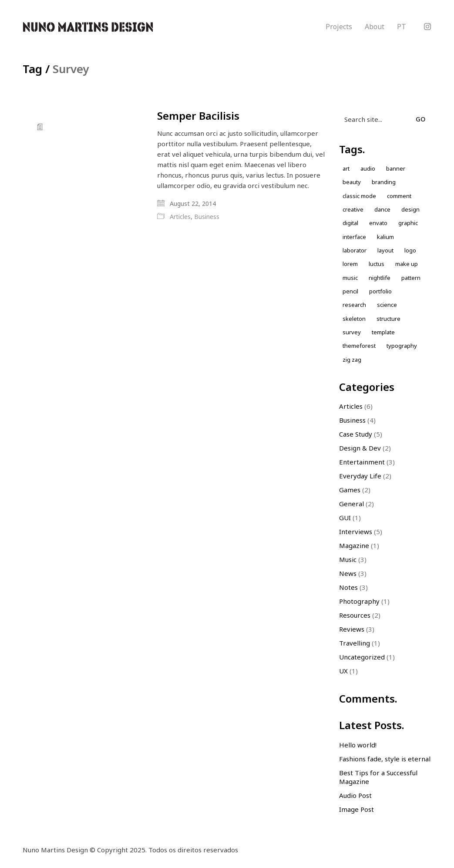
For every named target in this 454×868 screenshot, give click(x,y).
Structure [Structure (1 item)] (388, 319)
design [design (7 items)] (410, 209)
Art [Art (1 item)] (346, 168)
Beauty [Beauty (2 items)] (352, 182)
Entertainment (362, 462)
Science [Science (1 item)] (387, 305)
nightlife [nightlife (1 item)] (380, 278)
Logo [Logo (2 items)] (410, 250)
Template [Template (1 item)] (383, 332)
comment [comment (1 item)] (399, 196)
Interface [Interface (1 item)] (354, 237)
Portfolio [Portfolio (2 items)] (380, 291)
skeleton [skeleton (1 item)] (354, 319)
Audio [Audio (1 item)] (368, 168)
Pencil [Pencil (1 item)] (350, 291)
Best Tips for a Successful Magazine (378, 777)
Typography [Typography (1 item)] (402, 346)
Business (207, 217)
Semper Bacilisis (198, 116)
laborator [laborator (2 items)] (355, 250)
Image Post (356, 809)
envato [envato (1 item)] (378, 223)
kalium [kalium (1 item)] (385, 237)
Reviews (352, 629)
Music (348, 559)
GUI (345, 518)
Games (350, 490)
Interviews (356, 532)
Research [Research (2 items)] (354, 305)
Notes (348, 587)
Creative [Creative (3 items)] (353, 209)
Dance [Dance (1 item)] (382, 209)
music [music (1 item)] (350, 278)
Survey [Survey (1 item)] (352, 332)
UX (343, 671)
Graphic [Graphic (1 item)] (408, 223)
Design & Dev (360, 448)
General (351, 504)
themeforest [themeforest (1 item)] (359, 346)
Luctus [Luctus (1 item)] (377, 264)
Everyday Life (360, 476)
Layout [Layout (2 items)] (385, 250)
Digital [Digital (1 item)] (350, 223)
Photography (359, 601)
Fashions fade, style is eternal (385, 759)
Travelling (355, 643)
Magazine (354, 545)
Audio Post (355, 795)
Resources (355, 615)
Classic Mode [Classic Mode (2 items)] (359, 196)
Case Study (356, 434)
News (348, 573)
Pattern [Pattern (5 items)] (411, 278)
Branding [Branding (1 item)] (384, 182)
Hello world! (358, 745)
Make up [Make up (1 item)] (407, 264)
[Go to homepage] (88, 27)
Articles (180, 217)
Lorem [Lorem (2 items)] (350, 264)
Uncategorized (362, 657)
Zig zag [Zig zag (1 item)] (352, 360)
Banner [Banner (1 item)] (396, 168)
